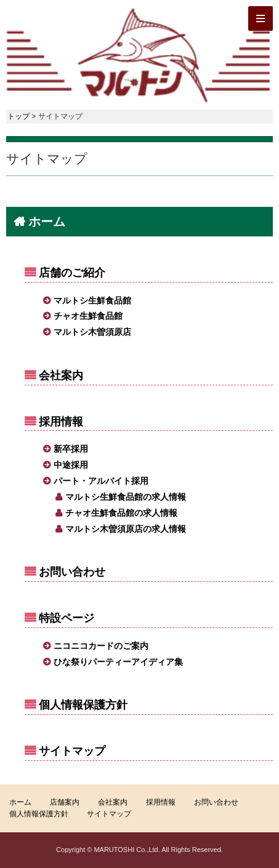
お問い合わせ (72, 572)
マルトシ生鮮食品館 (92, 300)
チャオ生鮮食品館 (88, 316)
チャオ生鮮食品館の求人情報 (121, 513)
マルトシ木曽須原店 (92, 332)
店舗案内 (65, 802)
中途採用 (71, 465)
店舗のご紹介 (72, 273)
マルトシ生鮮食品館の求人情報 (126, 497)
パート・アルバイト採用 (101, 481)
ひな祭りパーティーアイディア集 (118, 662)
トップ (18, 116)
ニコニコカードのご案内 (101, 646)
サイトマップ (72, 751)
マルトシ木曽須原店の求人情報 (126, 529)
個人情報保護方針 (83, 705)
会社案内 (61, 376)
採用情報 (61, 422)
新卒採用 (71, 449)
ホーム (47, 222)
